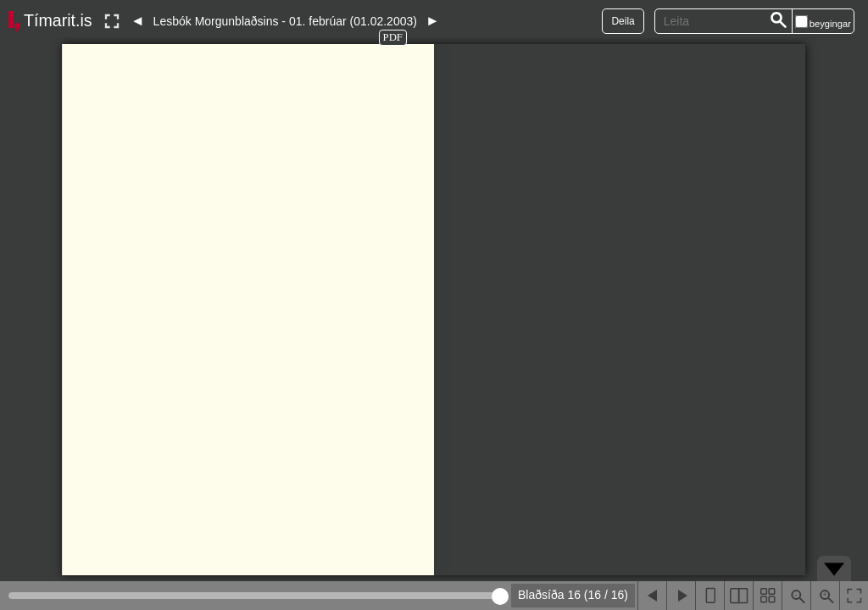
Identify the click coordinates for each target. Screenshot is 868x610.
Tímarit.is (58, 20)
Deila (623, 21)
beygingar (830, 24)
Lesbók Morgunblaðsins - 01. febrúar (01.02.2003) (285, 21)
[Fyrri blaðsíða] (652, 596)
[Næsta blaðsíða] (681, 596)
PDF (393, 37)
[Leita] (779, 21)
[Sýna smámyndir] (767, 596)
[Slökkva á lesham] (112, 21)
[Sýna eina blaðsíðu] (709, 596)
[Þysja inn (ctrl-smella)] (825, 596)
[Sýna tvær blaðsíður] (738, 596)
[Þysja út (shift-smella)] (796, 596)
